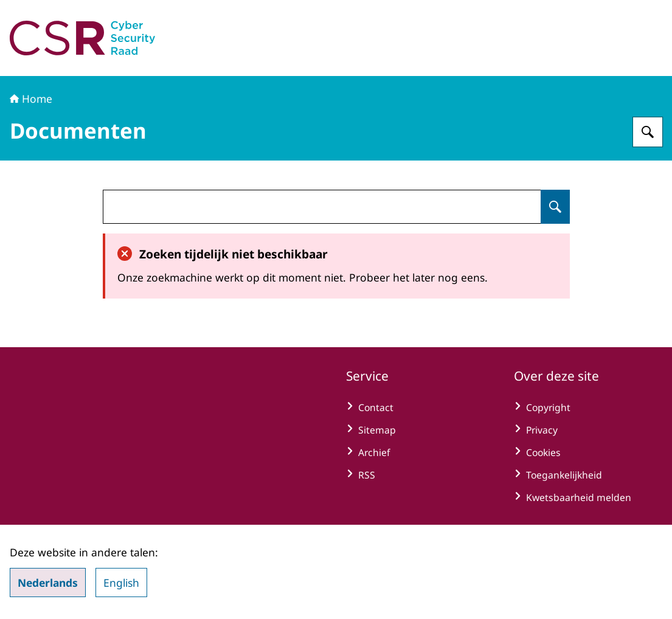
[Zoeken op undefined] (555, 207)
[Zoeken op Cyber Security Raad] (648, 132)
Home (31, 99)
